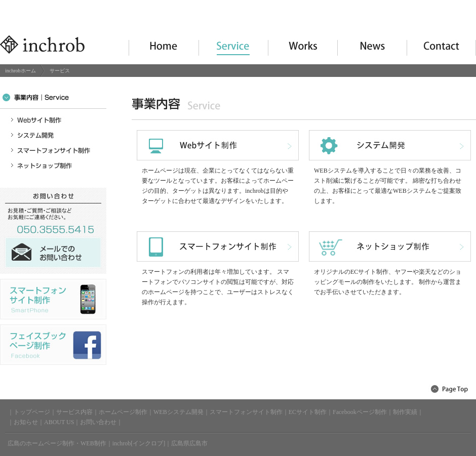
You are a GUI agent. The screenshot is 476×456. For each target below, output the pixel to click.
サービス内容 (74, 412)
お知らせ (26, 422)
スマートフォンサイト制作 (246, 412)
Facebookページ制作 (360, 412)
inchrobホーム (21, 71)
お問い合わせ (98, 422)
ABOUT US (59, 422)
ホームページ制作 (123, 412)
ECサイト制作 (308, 412)
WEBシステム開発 (178, 412)
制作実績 (405, 412)
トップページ (32, 412)
